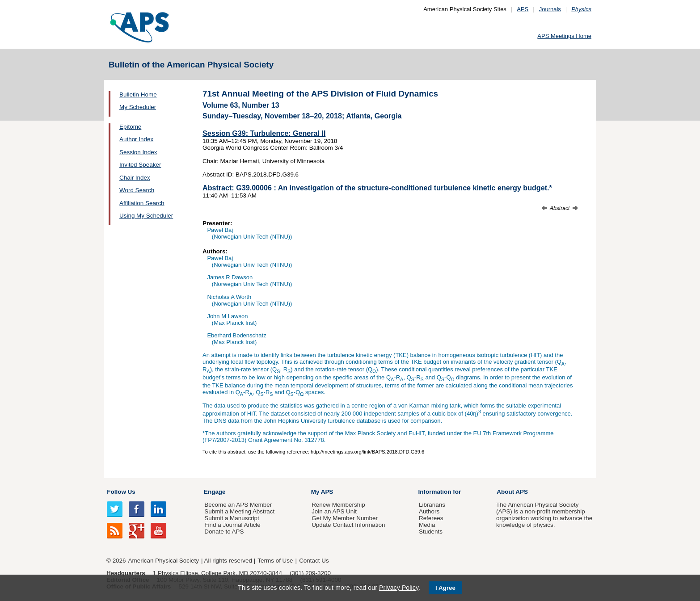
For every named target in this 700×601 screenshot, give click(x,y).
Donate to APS (224, 532)
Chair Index (135, 178)
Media (427, 525)
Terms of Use (275, 561)
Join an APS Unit (334, 511)
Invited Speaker (140, 165)
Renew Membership (338, 505)
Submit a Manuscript (232, 518)
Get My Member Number (345, 518)
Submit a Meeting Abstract (239, 511)
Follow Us (121, 492)
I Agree (445, 588)
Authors (429, 511)
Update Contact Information (348, 525)
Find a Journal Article (232, 525)
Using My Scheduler (146, 216)
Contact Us (314, 561)
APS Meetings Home (564, 36)
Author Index (136, 139)
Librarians (432, 505)
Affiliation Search (142, 203)
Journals (550, 9)
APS (523, 9)
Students (431, 532)
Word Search (137, 190)
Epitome (130, 127)
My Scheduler (138, 107)
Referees (431, 518)
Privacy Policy (399, 588)
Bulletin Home (138, 95)
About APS (512, 492)
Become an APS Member (238, 505)
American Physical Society (164, 561)
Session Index (138, 152)
